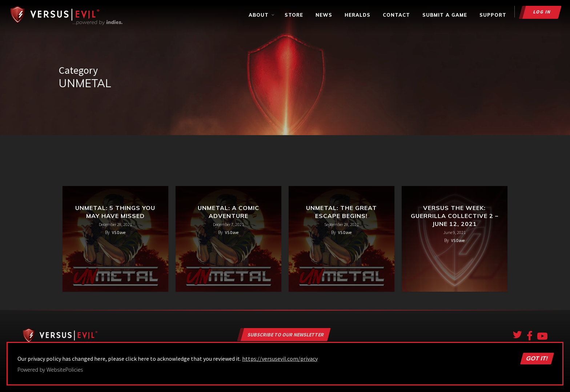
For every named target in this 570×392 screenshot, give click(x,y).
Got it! (537, 359)
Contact (396, 15)
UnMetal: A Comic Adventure (228, 212)
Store (294, 15)
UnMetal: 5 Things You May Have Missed (115, 212)
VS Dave (119, 233)
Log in (542, 12)
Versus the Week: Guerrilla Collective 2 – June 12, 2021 (455, 216)
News (324, 15)
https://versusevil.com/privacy (280, 359)
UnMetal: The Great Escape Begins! (342, 212)
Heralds (358, 15)
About (262, 15)
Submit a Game (445, 15)
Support (493, 15)
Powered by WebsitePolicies (50, 370)
